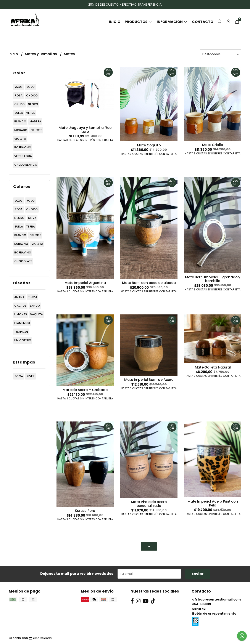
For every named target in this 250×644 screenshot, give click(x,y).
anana (19, 297)
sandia (35, 306)
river (31, 376)
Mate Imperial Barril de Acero (149, 380)
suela (19, 113)
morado (21, 130)
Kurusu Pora (85, 511)
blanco (20, 121)
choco (32, 95)
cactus (20, 306)
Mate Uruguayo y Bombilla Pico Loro (85, 130)
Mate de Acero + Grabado (85, 390)
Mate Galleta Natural (213, 367)
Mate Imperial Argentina (85, 283)
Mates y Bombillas (41, 54)
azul (19, 87)
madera (35, 121)
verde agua (23, 156)
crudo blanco (26, 165)
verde (31, 113)
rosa (19, 95)
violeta (20, 139)
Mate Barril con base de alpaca (149, 283)
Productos (139, 22)
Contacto (203, 22)
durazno (21, 244)
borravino (23, 147)
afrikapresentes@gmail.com (216, 599)
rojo (31, 87)
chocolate (23, 261)
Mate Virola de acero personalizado (149, 504)
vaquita (36, 314)
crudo (19, 104)
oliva (32, 218)
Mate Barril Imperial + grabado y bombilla (213, 279)
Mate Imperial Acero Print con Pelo (213, 503)
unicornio (23, 340)
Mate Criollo (213, 145)
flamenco (22, 323)
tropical (21, 332)
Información (172, 22)
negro (33, 104)
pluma (32, 297)
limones (21, 314)
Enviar (198, 574)
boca (19, 376)
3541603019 (202, 604)
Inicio (115, 22)
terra (31, 227)
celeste (36, 130)
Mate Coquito (149, 145)
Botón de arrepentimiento (214, 614)
